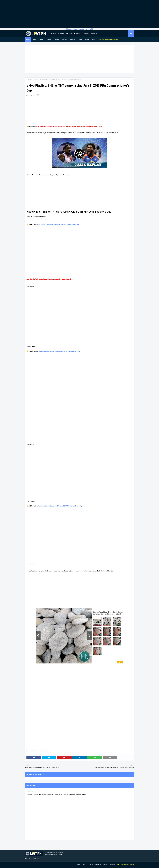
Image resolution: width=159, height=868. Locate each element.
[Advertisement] (79, 14)
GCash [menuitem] (41, 40)
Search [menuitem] (35, 40)
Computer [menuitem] (72, 40)
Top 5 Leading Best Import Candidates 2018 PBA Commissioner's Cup (59, 351)
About (53, 34)
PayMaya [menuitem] (49, 40)
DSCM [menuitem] (94, 40)
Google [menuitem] (80, 40)
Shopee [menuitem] (64, 40)
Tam (29, 95)
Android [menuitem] (87, 40)
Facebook (94, 34)
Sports (46, 751)
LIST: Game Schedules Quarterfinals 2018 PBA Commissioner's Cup (59, 225)
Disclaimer (85, 34)
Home (28, 79)
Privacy (77, 34)
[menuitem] (108, 40)
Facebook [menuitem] (57, 40)
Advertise (61, 34)
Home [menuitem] (28, 40)
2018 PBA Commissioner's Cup (37, 79)
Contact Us (98, 865)
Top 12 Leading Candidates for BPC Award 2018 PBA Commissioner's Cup (60, 506)
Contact (69, 34)
